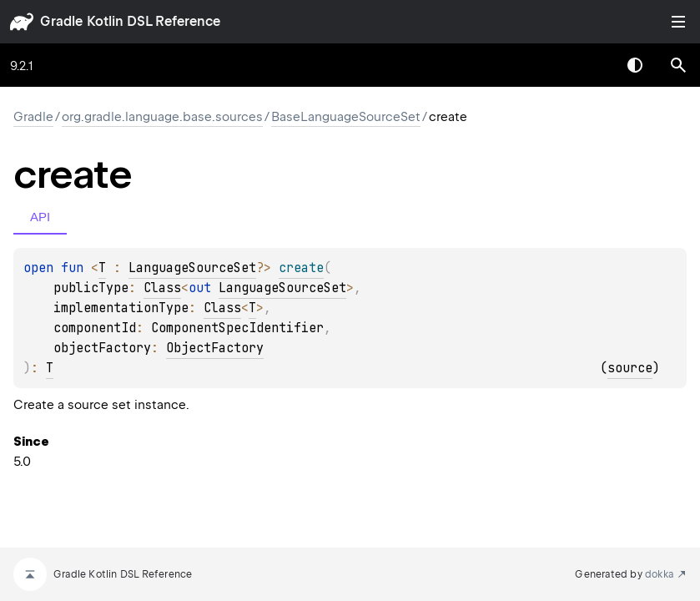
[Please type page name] (678, 65)
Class (162, 288)
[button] (678, 65)
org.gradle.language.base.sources (162, 117)
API (40, 217)
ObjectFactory (215, 348)
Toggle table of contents (678, 22)
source (630, 368)
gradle (61, 21)
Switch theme (635, 65)
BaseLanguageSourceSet (346, 117)
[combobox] (592, 65)
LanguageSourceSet (192, 268)
